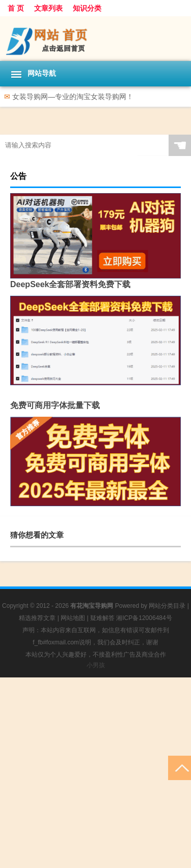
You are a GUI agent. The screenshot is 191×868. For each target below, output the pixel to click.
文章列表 (48, 8)
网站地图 (73, 618)
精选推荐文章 (37, 618)
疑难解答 (102, 618)
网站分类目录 (167, 606)
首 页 (16, 8)
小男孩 (96, 665)
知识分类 (87, 8)
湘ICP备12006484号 (144, 618)
